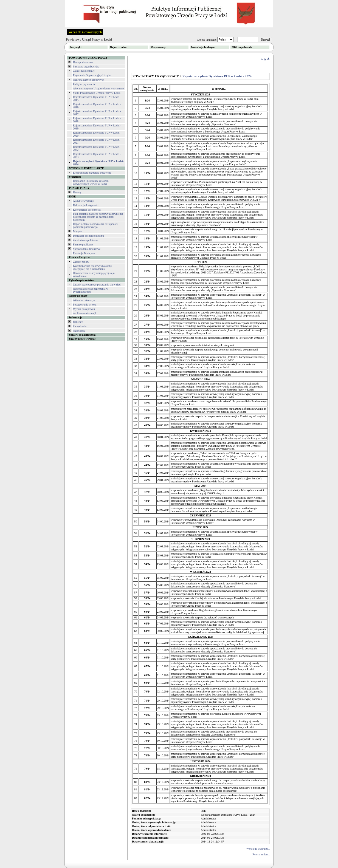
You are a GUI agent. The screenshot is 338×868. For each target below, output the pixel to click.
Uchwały (78, 322)
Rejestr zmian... (261, 854)
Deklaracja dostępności (86, 205)
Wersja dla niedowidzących (85, 32)
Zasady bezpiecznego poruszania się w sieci (97, 285)
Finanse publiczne (83, 244)
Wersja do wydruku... (258, 849)
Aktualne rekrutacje (84, 300)
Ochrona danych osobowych (89, 80)
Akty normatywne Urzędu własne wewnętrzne (98, 88)
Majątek (78, 231)
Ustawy (77, 192)
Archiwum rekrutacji (84, 313)
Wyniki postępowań (84, 309)
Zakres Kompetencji (84, 71)
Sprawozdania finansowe (87, 249)
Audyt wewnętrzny (83, 201)
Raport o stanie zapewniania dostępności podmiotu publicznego (95, 225)
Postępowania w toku (85, 305)
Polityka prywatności (85, 84)
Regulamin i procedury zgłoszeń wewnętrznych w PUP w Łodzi (91, 182)
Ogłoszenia (79, 331)
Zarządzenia (80, 326)
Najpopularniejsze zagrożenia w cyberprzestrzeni (91, 290)
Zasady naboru (81, 262)
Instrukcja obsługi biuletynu (88, 236)
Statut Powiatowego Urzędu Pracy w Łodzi (97, 93)
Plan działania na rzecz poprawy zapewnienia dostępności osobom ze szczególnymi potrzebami (98, 217)
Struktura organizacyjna (86, 67)
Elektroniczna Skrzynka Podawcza (92, 173)
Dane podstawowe (83, 62)
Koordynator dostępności (87, 210)
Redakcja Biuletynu (84, 253)
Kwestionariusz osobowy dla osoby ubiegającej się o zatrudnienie (92, 267)
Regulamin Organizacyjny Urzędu (92, 75)
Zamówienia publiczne (85, 240)
